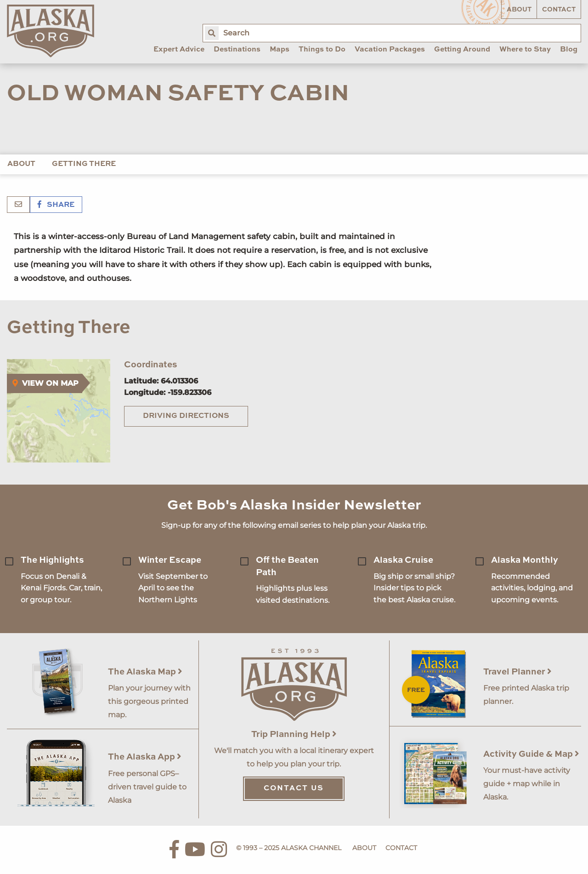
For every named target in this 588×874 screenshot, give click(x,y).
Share (56, 205)
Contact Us (294, 788)
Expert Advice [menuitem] (179, 50)
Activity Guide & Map (531, 754)
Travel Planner (517, 672)
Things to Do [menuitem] (322, 50)
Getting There (84, 164)
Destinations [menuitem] (237, 50)
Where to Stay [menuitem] (525, 50)
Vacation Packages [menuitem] (390, 50)
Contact (559, 10)
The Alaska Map (145, 672)
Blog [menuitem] (569, 50)
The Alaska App (145, 757)
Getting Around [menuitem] (462, 50)
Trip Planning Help (294, 734)
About (519, 10)
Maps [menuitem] (280, 50)
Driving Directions (186, 416)
